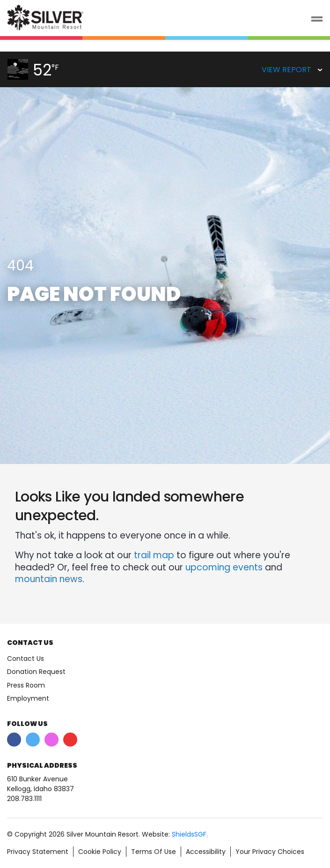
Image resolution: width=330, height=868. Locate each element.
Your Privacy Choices (270, 852)
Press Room (26, 685)
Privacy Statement (38, 852)
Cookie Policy (100, 852)
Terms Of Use (154, 852)
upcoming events (224, 567)
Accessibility (206, 852)
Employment (28, 698)
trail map (154, 555)
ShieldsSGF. (190, 834)
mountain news (49, 579)
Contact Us (26, 658)
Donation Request (36, 672)
